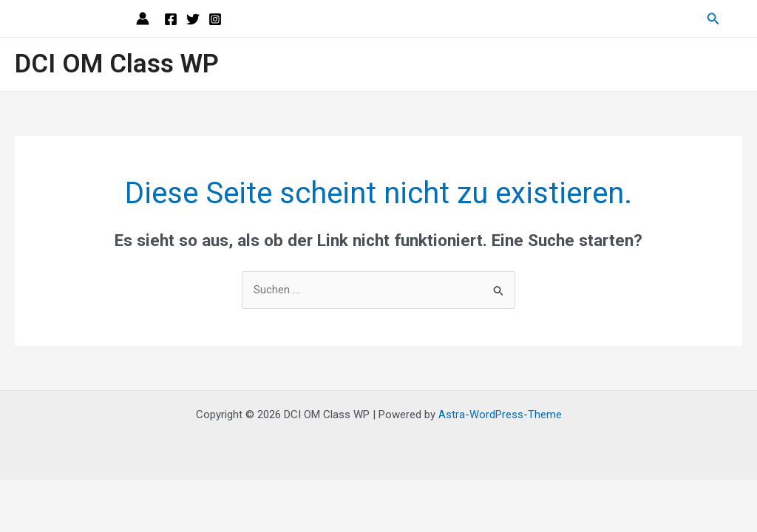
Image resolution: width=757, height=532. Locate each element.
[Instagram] (215, 19)
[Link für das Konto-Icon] (143, 18)
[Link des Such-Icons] (713, 19)
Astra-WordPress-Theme (500, 415)
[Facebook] (171, 19)
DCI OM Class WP (117, 64)
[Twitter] (193, 19)
